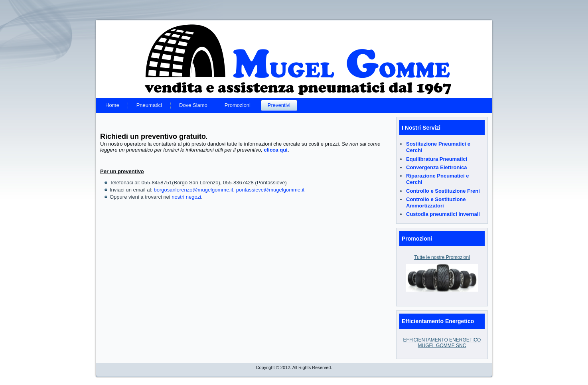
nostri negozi (186, 197)
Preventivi (279, 105)
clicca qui (275, 150)
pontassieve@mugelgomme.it (270, 190)
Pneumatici (149, 105)
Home (112, 105)
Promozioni (238, 105)
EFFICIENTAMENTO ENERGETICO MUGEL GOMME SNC (442, 343)
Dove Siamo (193, 105)
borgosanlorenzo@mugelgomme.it (194, 190)
